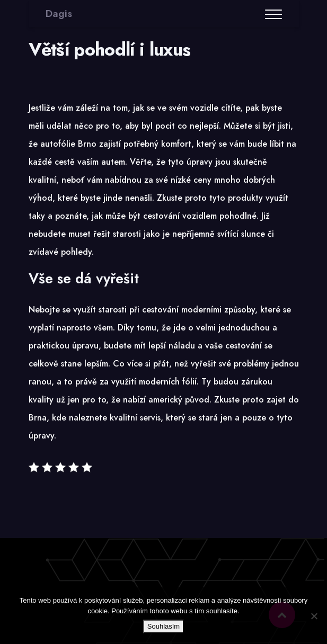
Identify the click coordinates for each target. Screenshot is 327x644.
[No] (314, 616)
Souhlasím (163, 626)
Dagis (59, 14)
